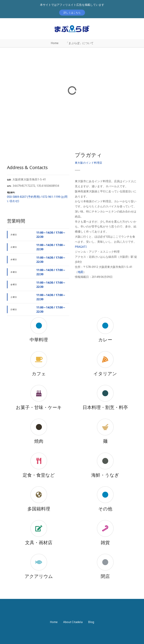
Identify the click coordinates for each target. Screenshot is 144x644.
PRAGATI (81, 247)
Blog (91, 622)
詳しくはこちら (72, 13)
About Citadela (73, 622)
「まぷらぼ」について (80, 43)
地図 (80, 272)
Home (55, 43)
